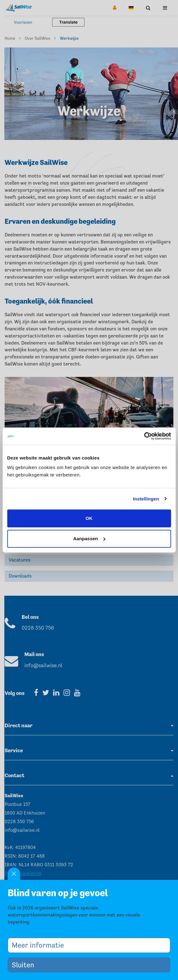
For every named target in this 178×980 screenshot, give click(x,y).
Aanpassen (89, 539)
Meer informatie (40, 945)
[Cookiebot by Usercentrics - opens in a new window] (144, 436)
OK (89, 518)
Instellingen (146, 499)
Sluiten (25, 965)
